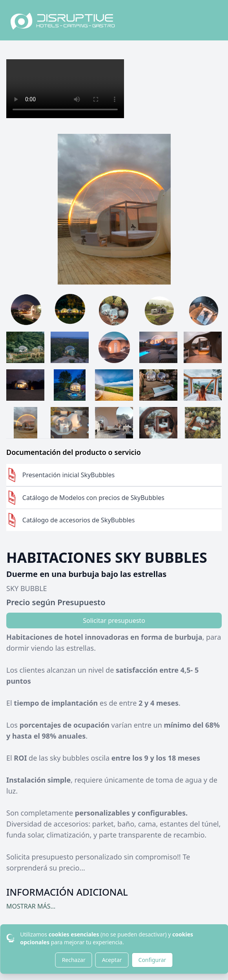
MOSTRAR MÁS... (31, 906)
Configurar (152, 960)
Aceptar (112, 960)
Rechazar (74, 960)
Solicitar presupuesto (114, 620)
